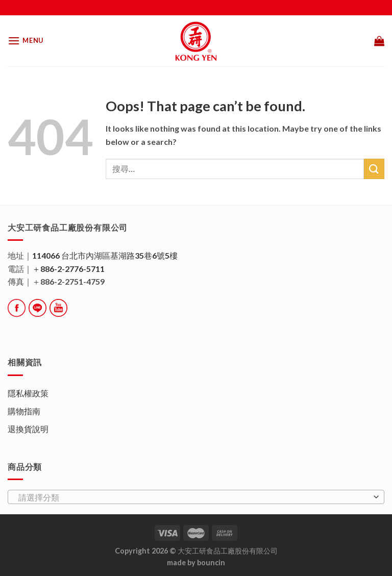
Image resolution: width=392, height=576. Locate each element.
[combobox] (196, 497)
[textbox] (193, 497)
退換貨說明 (28, 429)
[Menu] (26, 41)
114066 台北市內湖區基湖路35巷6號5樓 (105, 255)
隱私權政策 (28, 393)
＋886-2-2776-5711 (68, 269)
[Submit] (374, 169)
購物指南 (24, 411)
